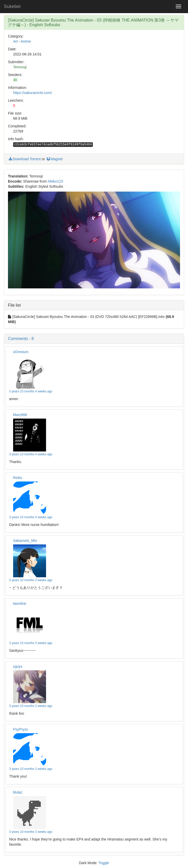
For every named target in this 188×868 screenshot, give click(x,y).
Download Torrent (24, 159)
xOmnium (21, 352)
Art (15, 41)
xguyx (18, 666)
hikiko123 (55, 181)
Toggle (104, 863)
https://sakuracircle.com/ (33, 93)
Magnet (54, 159)
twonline (20, 603)
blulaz (18, 792)
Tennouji (20, 67)
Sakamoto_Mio (25, 541)
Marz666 (20, 415)
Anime (26, 41)
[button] (94, 339)
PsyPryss (21, 729)
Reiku (18, 478)
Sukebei (12, 6)
